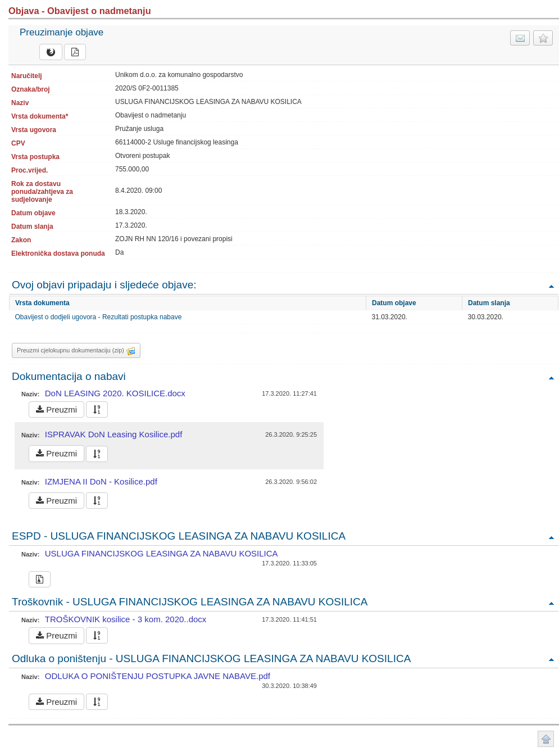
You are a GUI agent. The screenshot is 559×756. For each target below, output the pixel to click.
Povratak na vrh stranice (546, 739)
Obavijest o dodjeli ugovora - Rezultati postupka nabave (99, 317)
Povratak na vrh (551, 286)
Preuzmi (56, 409)
